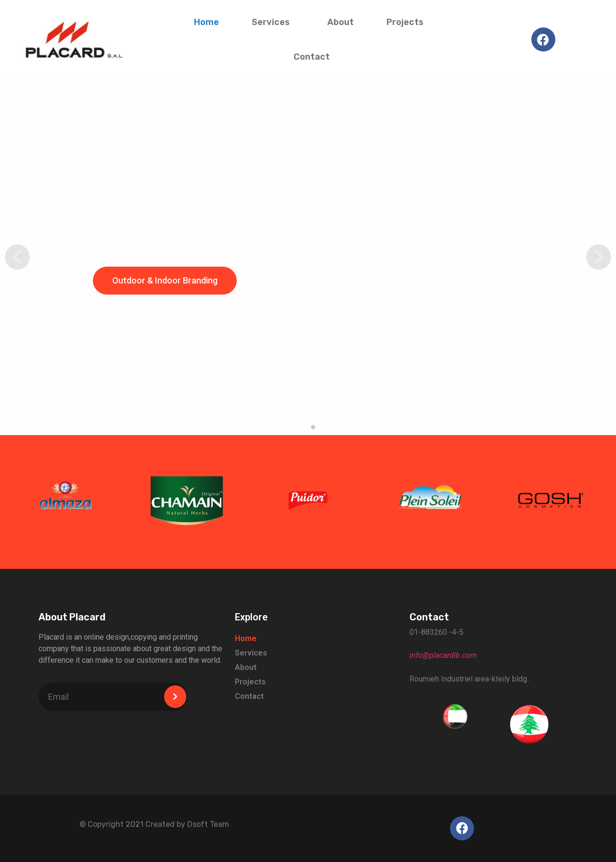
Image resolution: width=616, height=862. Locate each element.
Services (273, 22)
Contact (312, 57)
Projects (407, 22)
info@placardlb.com (443, 655)
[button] (303, 427)
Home (206, 22)
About (340, 22)
